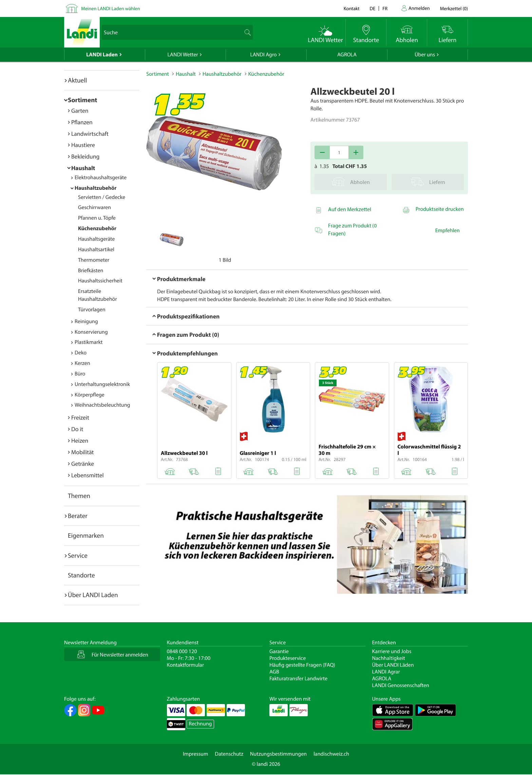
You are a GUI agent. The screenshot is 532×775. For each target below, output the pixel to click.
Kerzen (82, 363)
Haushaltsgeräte (96, 239)
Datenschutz (229, 754)
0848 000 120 (182, 651)
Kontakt (352, 8)
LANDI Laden (102, 55)
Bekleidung (85, 156)
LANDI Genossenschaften (401, 685)
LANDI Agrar (386, 672)
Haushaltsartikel (96, 250)
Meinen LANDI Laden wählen (111, 8)
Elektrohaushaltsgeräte (101, 178)
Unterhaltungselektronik (102, 384)
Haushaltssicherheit (100, 281)
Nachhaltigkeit (389, 658)
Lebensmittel (88, 475)
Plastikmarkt (89, 342)
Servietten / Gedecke (102, 197)
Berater (78, 516)
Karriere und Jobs (392, 651)
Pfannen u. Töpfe (97, 218)
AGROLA (347, 55)
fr (385, 8)
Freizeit (80, 417)
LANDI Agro (263, 55)
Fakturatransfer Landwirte (298, 679)
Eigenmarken (86, 535)
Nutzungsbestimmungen (278, 754)
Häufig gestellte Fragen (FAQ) (302, 665)
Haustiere (83, 145)
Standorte (81, 575)
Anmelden (419, 8)
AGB (274, 672)
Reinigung (86, 321)
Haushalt (83, 168)
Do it (77, 429)
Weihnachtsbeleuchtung (102, 405)
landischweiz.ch (331, 754)
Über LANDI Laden (93, 595)
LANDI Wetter (183, 55)
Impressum (195, 754)
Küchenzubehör (97, 228)
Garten (80, 110)
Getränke (83, 464)
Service (78, 555)
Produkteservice (288, 658)
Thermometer (94, 260)
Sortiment (82, 100)
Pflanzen (82, 122)
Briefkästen (91, 271)
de (373, 8)
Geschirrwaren (94, 207)
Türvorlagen (92, 310)
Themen (79, 496)
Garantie (279, 651)
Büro (80, 374)
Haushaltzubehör (96, 188)
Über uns (425, 55)
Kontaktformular (186, 665)
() (454, 8)
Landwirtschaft (90, 134)
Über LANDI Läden (393, 665)
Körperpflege (90, 395)
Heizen (80, 440)
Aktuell (77, 80)
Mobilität (82, 452)
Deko (81, 353)
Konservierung (91, 332)
